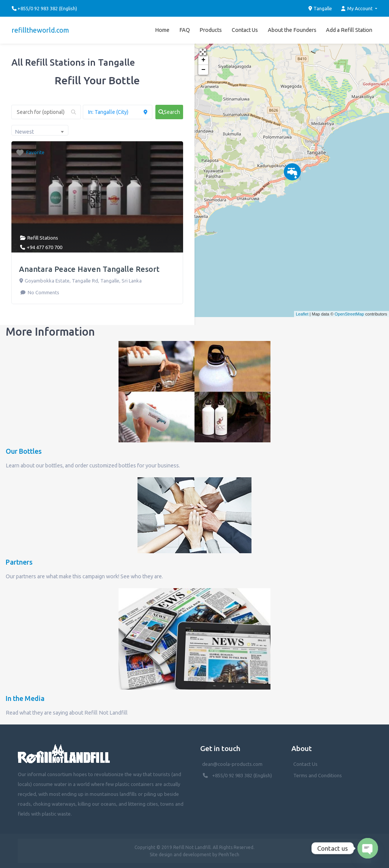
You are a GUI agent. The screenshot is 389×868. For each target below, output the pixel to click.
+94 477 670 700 (44, 247)
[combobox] (40, 130)
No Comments (43, 292)
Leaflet (302, 314)
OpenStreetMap (349, 314)
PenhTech (229, 855)
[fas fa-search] (169, 112)
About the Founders (292, 30)
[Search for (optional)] (46, 112)
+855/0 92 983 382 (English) (242, 775)
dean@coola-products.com (233, 764)
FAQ (185, 30)
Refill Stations (43, 238)
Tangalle (320, 8)
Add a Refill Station (349, 30)
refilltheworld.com (40, 30)
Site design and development (180, 855)
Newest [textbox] (24, 132)
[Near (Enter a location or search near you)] (118, 112)
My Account (357, 9)
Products (211, 30)
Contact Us (245, 30)
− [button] (203, 70)
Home (162, 30)
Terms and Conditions (318, 775)
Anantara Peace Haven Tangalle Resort (89, 269)
